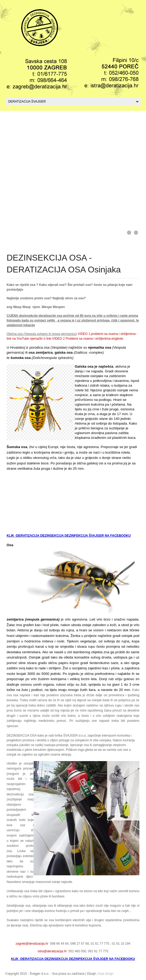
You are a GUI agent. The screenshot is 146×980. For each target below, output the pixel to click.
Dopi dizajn (105, 974)
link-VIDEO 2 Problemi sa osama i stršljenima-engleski (84, 339)
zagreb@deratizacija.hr (32, 944)
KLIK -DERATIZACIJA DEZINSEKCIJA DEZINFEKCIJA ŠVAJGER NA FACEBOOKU (69, 536)
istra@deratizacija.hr (52, 951)
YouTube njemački (30, 339)
